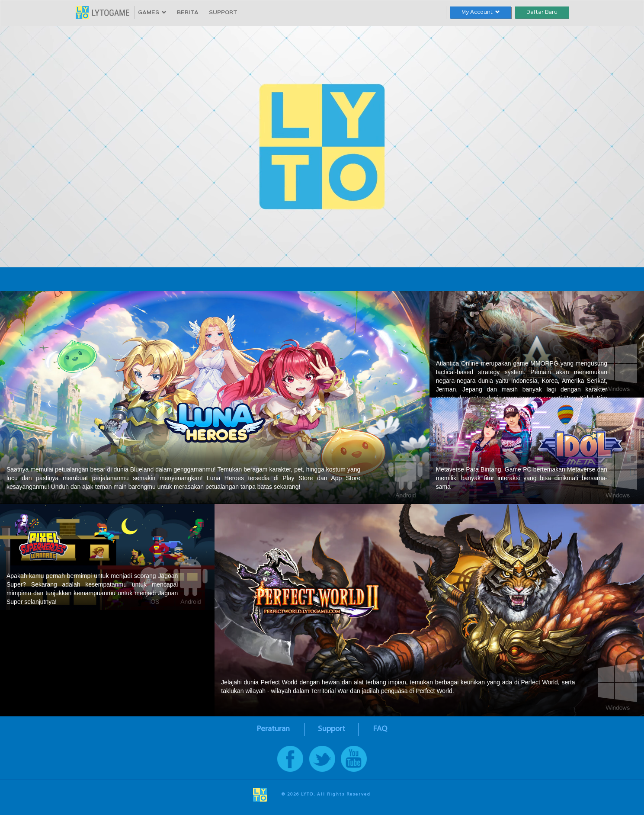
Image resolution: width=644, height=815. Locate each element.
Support (332, 729)
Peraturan (273, 729)
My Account (481, 12)
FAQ (380, 729)
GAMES (152, 13)
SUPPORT (223, 13)
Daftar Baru (542, 12)
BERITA (188, 13)
